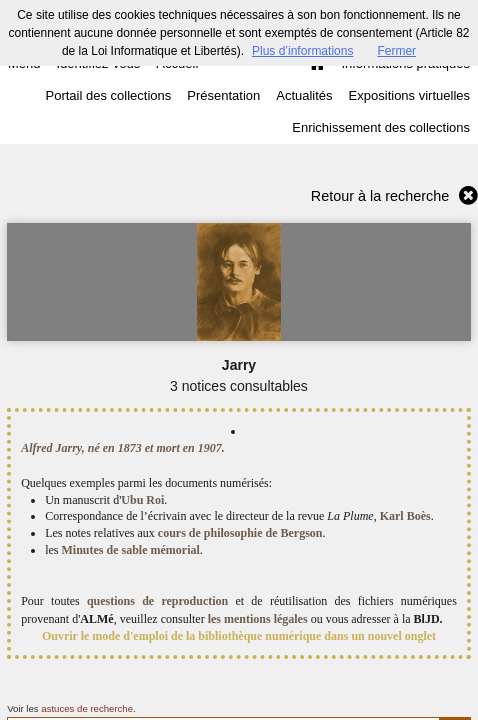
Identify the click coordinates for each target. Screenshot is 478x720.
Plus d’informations (302, 51)
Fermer (396, 51)
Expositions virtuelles (409, 95)
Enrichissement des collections (381, 127)
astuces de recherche (87, 708)
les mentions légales (258, 619)
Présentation (223, 95)
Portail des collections (109, 95)
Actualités (304, 95)
